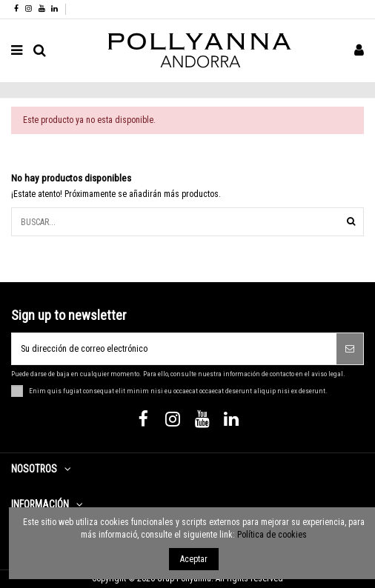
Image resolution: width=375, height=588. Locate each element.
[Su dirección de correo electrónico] (174, 349)
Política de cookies (272, 535)
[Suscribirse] (350, 349)
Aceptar (194, 559)
